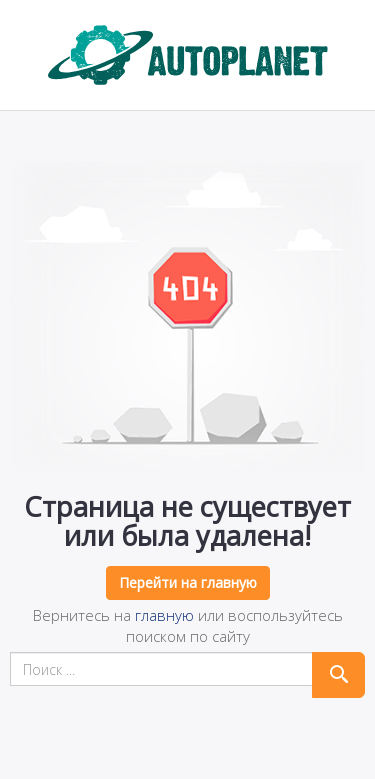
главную (164, 615)
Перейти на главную (188, 582)
